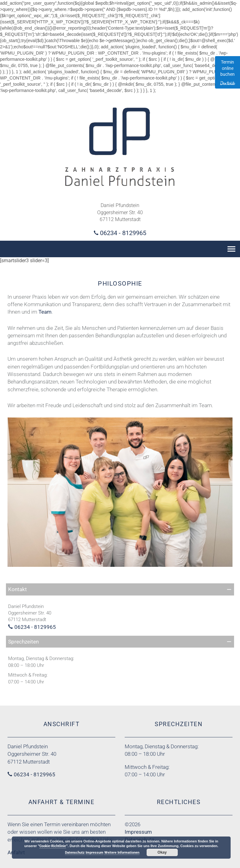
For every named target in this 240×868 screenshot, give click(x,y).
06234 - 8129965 (123, 233)
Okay (162, 852)
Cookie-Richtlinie (53, 846)
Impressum (138, 832)
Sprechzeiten (23, 642)
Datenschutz (75, 853)
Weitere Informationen (122, 853)
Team (45, 312)
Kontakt (17, 589)
